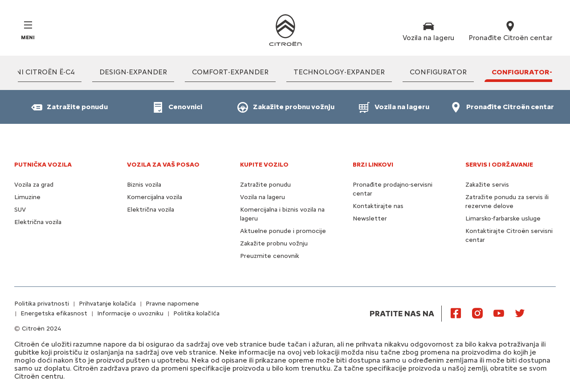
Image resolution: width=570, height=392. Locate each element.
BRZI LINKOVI (373, 165)
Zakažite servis (487, 185)
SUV (20, 210)
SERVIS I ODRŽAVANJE (499, 165)
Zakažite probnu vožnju (274, 243)
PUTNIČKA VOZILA (43, 165)
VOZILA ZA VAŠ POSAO (163, 165)
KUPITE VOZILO (264, 165)
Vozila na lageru (263, 197)
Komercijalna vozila (155, 197)
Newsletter (370, 218)
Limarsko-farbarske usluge (503, 218)
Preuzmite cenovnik (270, 256)
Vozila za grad (34, 185)
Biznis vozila (144, 185)
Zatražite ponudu (265, 185)
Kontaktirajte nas (378, 206)
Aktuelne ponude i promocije (283, 231)
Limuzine (27, 197)
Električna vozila (38, 222)
